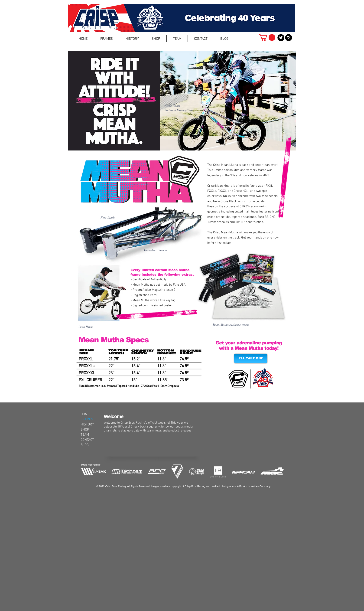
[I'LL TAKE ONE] (251, 358)
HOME (85, 414)
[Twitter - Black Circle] (281, 38)
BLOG (85, 445)
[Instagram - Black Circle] (289, 38)
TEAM (85, 435)
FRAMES (87, 419)
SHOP (85, 430)
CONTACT (87, 440)
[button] (107, 39)
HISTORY (87, 425)
